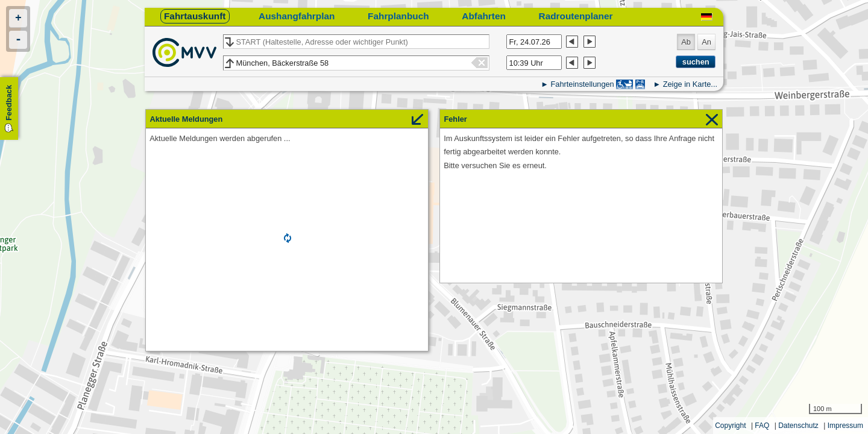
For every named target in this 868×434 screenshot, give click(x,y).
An (706, 42)
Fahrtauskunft (195, 16)
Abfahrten (484, 16)
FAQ (762, 426)
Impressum (845, 426)
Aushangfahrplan (297, 16)
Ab (686, 42)
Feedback (9, 103)
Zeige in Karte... (690, 84)
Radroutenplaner (576, 16)
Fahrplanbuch (398, 16)
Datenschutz (798, 426)
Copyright (730, 426)
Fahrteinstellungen (582, 84)
